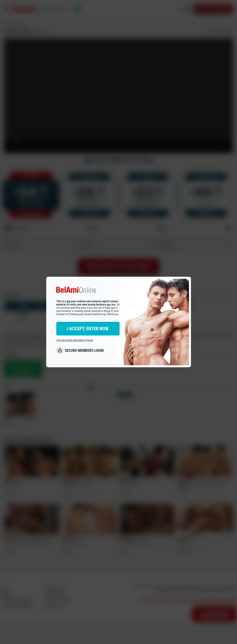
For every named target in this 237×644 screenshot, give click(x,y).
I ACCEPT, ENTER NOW (88, 329)
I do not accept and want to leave (75, 340)
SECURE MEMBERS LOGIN (84, 350)
